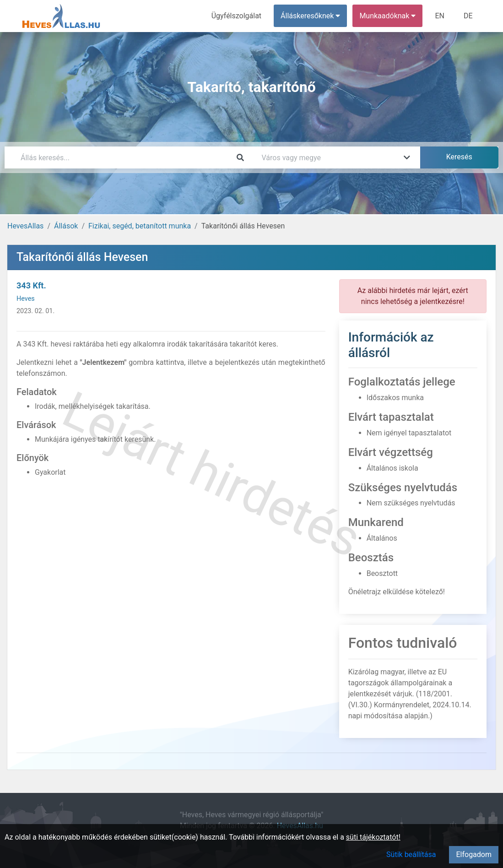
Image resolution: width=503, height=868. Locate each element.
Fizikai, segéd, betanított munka (140, 226)
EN (440, 16)
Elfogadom (474, 854)
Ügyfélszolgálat (236, 16)
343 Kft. (31, 285)
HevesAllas (25, 226)
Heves (26, 299)
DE (468, 16)
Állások (66, 226)
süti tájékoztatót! (373, 837)
